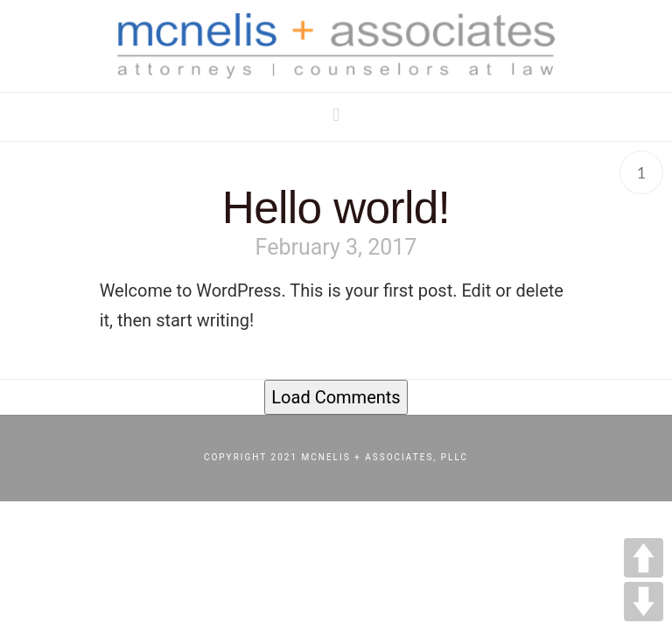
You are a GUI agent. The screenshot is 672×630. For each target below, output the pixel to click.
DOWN (644, 602)
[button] (336, 115)
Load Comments (336, 397)
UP (644, 558)
